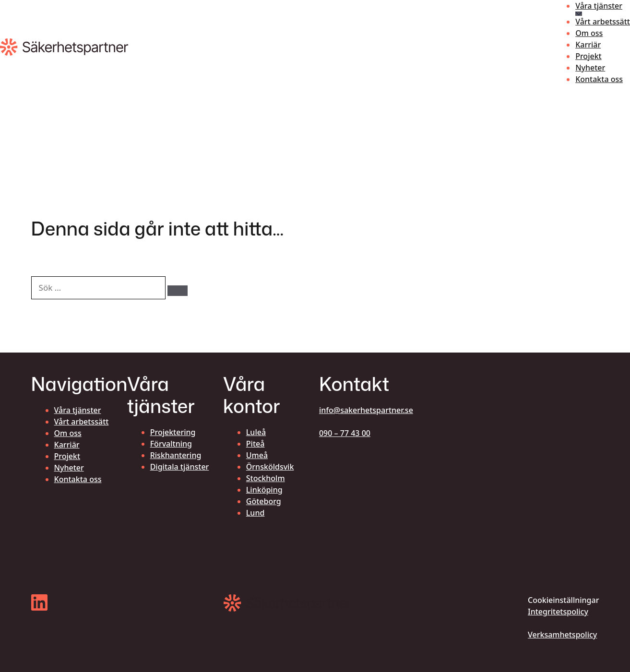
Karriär (588, 45)
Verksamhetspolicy (562, 635)
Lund (256, 513)
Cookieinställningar (563, 600)
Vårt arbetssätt (603, 22)
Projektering (173, 432)
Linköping (264, 490)
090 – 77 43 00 (345, 433)
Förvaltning (171, 444)
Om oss (589, 33)
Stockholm (266, 478)
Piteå (256, 444)
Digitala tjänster (180, 467)
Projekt (588, 56)
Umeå (257, 455)
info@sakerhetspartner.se (366, 410)
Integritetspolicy (558, 612)
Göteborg (264, 501)
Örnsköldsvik (270, 467)
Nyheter (590, 68)
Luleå (256, 432)
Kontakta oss (599, 79)
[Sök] (178, 291)
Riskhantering (176, 455)
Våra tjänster (599, 6)
